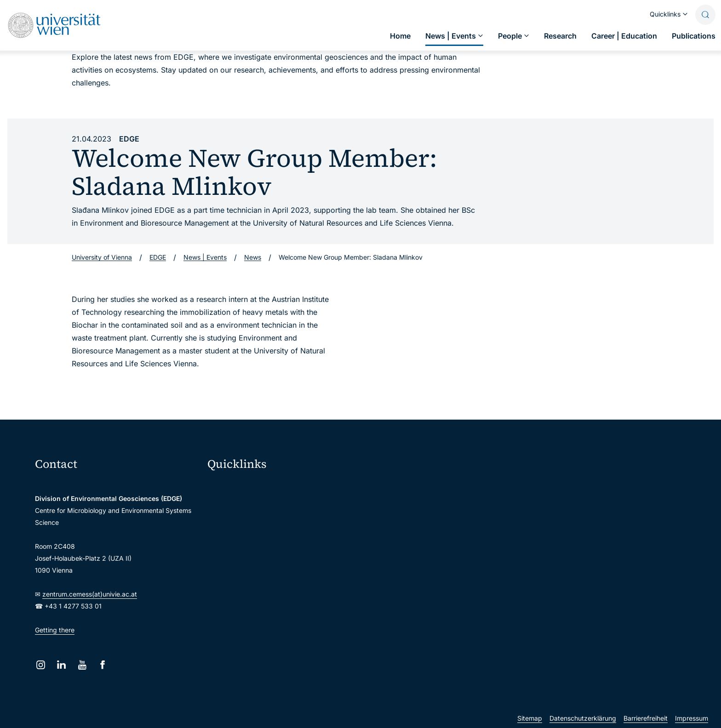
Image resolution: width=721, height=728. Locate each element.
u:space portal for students (254, 525)
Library (224, 583)
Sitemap (530, 718)
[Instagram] (41, 665)
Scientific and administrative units (264, 602)
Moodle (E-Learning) (244, 486)
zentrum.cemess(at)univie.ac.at (90, 594)
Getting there (55, 630)
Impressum (692, 718)
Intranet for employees (247, 564)
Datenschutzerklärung (583, 718)
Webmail (226, 506)
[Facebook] (103, 665)
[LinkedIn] (61, 665)
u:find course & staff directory (258, 544)
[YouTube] (82, 665)
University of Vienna (102, 257)
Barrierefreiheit (646, 718)
